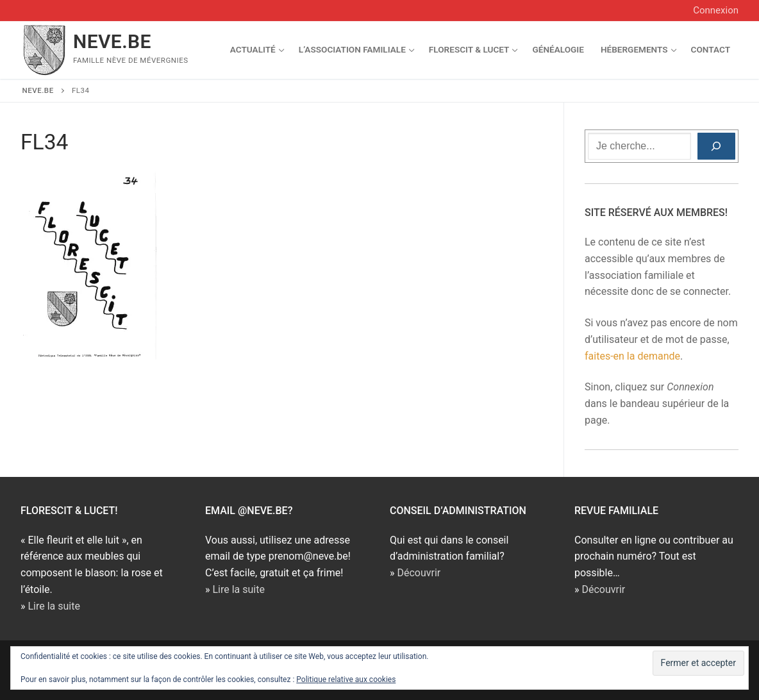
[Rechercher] (716, 146)
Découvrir (419, 573)
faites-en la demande (632, 356)
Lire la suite (54, 606)
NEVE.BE (112, 41)
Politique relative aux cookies (346, 679)
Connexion (716, 10)
